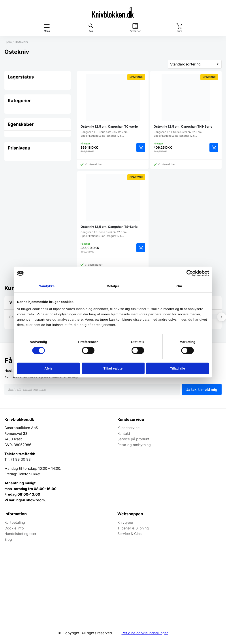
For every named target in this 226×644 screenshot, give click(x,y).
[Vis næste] (222, 317)
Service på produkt (133, 439)
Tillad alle (177, 368)
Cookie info (14, 528)
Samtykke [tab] (47, 286)
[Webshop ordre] (195, 64)
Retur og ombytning (134, 445)
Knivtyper (125, 522)
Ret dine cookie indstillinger (145, 633)
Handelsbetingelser (20, 534)
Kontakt (124, 433)
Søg (91, 31)
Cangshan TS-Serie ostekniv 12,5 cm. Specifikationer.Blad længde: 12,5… (113, 206)
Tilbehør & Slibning (133, 528)
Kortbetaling (15, 522)
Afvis (48, 368)
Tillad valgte (113, 368)
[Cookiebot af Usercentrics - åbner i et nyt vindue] (190, 273)
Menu (47, 31)
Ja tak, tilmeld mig (202, 389)
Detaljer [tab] (113, 286)
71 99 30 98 (21, 459)
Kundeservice (128, 428)
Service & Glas (129, 534)
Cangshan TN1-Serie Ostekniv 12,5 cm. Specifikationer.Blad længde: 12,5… (186, 106)
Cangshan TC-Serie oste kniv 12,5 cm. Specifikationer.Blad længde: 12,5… (113, 106)
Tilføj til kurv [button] (141, 148)
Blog (8, 539)
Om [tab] (179, 286)
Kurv (179, 31)
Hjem (8, 42)
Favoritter (135, 31)
